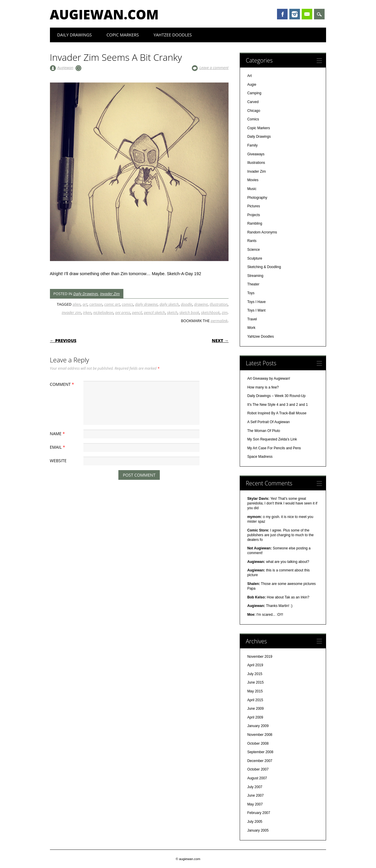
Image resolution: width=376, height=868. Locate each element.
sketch (172, 312)
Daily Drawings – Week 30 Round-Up (277, 396)
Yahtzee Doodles (173, 35)
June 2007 (256, 795)
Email (307, 14)
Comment (63, 384)
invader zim (71, 312)
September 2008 (260, 752)
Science (254, 250)
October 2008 (258, 743)
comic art (112, 304)
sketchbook (210, 312)
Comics (253, 119)
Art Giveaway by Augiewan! (269, 379)
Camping (254, 93)
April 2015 (255, 700)
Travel (252, 319)
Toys (251, 293)
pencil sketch (155, 312)
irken (87, 312)
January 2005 (258, 830)
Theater (253, 284)
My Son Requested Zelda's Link (272, 439)
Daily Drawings (75, 35)
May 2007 (255, 804)
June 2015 (256, 682)
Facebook (282, 14)
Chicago (254, 111)
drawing (201, 304)
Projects (254, 215)
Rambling (255, 223)
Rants (252, 241)
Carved (253, 102)
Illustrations (256, 163)
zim (225, 312)
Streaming (255, 276)
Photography (257, 198)
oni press (123, 312)
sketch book (189, 312)
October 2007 (258, 769)
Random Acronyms (262, 232)
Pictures (254, 206)
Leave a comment (214, 68)
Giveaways (256, 154)
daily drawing (146, 304)
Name (58, 434)
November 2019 (260, 657)
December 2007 (260, 761)
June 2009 (256, 709)
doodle (186, 304)
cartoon (96, 304)
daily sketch (169, 304)
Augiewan (65, 68)
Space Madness (260, 457)
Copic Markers (122, 35)
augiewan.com (104, 14)
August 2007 (257, 778)
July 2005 (255, 822)
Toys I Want (256, 310)
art (85, 304)
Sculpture (255, 258)
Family (252, 145)
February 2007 (259, 813)
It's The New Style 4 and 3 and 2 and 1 (278, 405)
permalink (219, 321)
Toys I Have (257, 302)
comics (128, 304)
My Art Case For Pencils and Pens (274, 448)
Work (251, 328)
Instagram (295, 14)
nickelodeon (103, 312)
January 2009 (258, 726)
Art (250, 76)
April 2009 (255, 717)
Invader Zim (110, 294)
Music (252, 189)
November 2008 (260, 735)
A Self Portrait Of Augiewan (269, 422)
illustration (219, 304)
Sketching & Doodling (264, 267)
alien (77, 304)
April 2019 (255, 665)
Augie (252, 85)
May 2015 (255, 691)
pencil (137, 312)
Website (58, 461)
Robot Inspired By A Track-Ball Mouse (277, 413)
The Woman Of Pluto (264, 431)
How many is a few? (263, 387)
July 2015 (255, 674)
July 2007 (255, 787)
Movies (253, 180)
